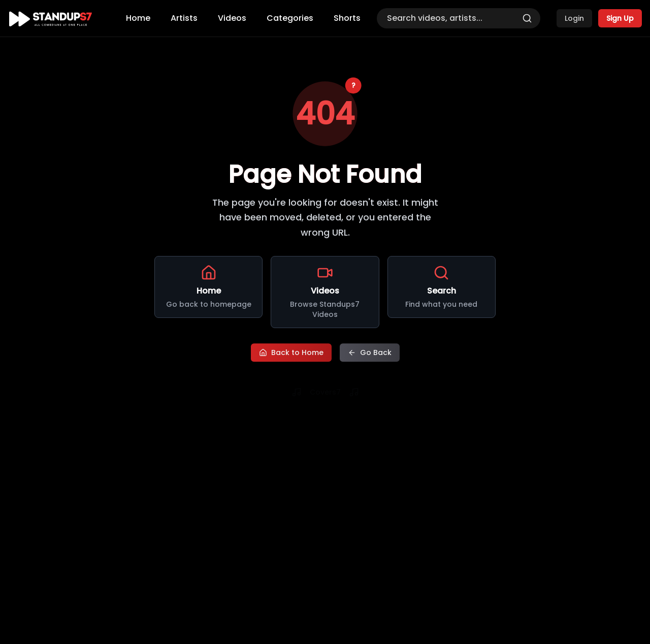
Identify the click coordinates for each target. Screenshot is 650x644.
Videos (232, 18)
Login (574, 18)
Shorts (347, 18)
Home (138, 18)
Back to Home (291, 353)
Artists (184, 18)
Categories (290, 18)
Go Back (370, 353)
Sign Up (620, 18)
